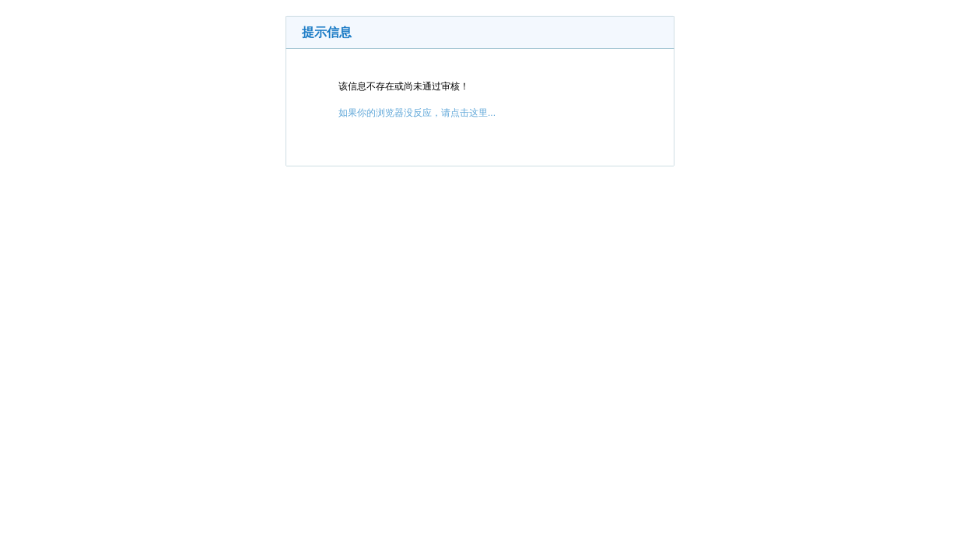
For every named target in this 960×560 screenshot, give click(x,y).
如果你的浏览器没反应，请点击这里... (417, 113)
